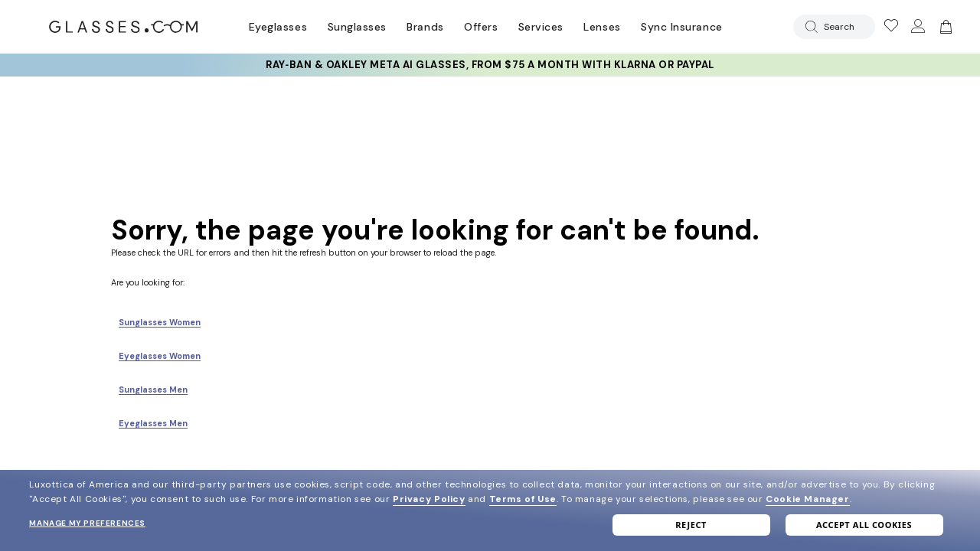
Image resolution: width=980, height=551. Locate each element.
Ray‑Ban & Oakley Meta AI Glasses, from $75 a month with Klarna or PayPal (490, 65)
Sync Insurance (682, 27)
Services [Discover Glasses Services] (541, 27)
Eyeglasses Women (160, 356)
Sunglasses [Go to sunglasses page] (357, 27)
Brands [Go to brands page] (425, 27)
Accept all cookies (864, 525)
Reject (691, 525)
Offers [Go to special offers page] (481, 27)
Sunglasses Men (153, 390)
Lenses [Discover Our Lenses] (602, 27)
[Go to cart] (944, 27)
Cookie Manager (807, 499)
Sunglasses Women (160, 322)
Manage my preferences (87, 523)
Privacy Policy (429, 499)
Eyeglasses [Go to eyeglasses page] (278, 27)
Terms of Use (523, 499)
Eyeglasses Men (153, 423)
